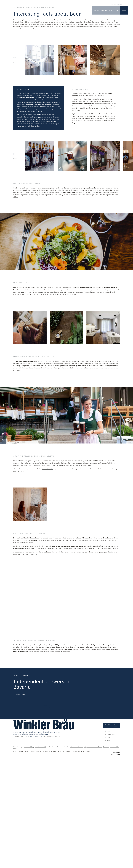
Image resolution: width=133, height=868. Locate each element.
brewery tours (35, 629)
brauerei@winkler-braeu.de (52, 854)
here (22, 546)
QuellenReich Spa (48, 544)
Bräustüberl (111, 627)
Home (113, 79)
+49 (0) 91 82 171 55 (21, 854)
